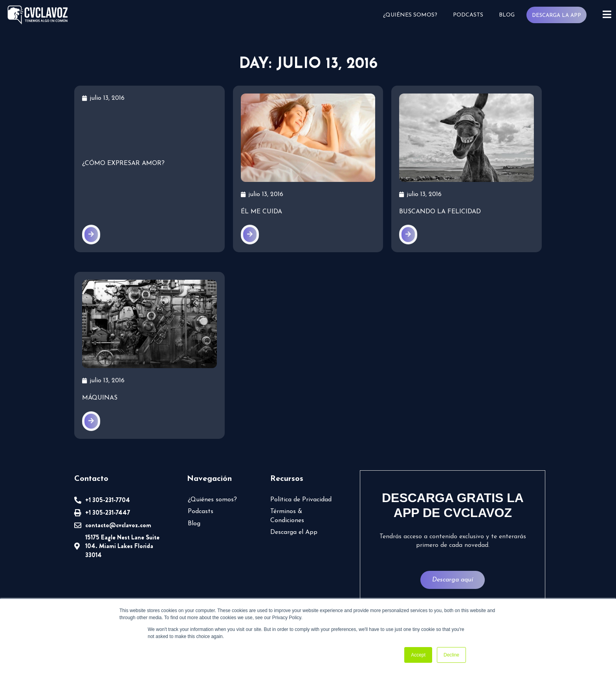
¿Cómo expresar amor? (123, 163)
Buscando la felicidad (440, 212)
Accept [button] (418, 655)
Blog (507, 15)
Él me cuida (261, 212)
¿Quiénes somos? (410, 15)
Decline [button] (451, 655)
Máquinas (100, 398)
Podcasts (468, 15)
